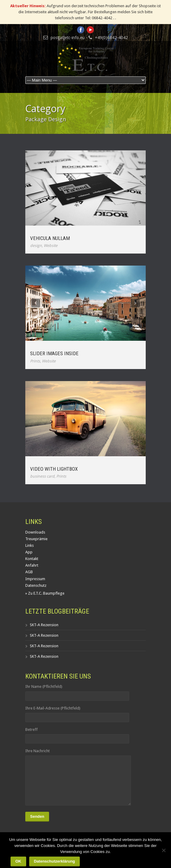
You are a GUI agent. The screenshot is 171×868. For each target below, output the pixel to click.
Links (30, 545)
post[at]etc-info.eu (68, 38)
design (36, 246)
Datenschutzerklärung (55, 861)
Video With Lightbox (54, 469)
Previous (36, 303)
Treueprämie (36, 539)
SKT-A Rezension (44, 625)
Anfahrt (32, 565)
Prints (35, 361)
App (29, 552)
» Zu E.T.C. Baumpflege (45, 593)
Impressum (35, 579)
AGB (29, 572)
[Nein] (163, 850)
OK (18, 861)
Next (135, 303)
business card (42, 476)
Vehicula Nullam (50, 238)
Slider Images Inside (54, 353)
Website (51, 246)
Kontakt (32, 559)
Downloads (35, 532)
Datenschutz (36, 585)
